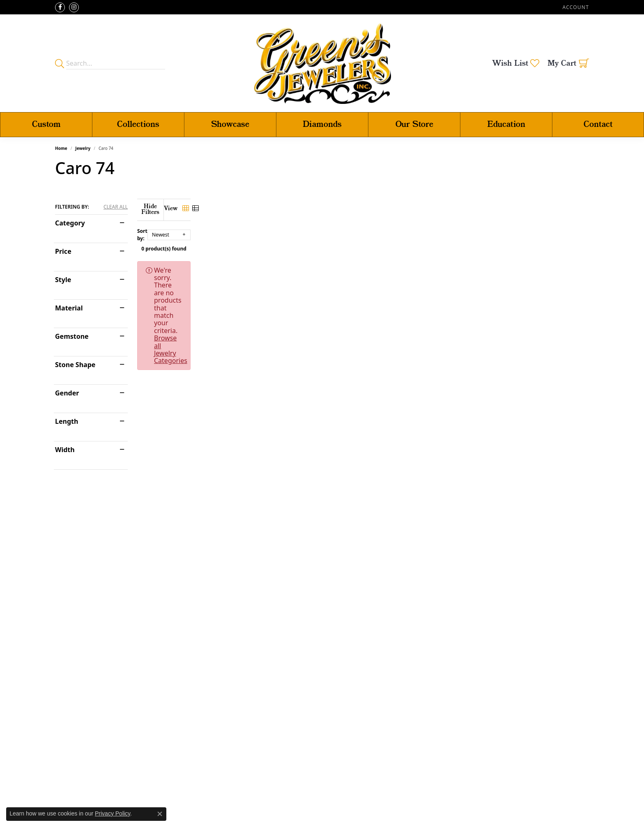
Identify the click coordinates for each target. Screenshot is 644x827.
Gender (67, 393)
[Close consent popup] (160, 814)
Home (61, 148)
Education (506, 125)
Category (70, 223)
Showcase (230, 125)
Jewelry (83, 148)
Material (69, 308)
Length (67, 421)
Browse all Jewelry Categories (383, 264)
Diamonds (322, 125)
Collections (138, 125)
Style (63, 280)
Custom (46, 125)
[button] (575, 7)
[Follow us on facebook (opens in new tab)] (60, 7)
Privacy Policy (113, 813)
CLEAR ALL (116, 207)
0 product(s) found (363, 243)
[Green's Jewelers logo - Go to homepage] (322, 63)
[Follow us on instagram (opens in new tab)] (74, 7)
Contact (598, 125)
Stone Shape (75, 365)
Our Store (414, 125)
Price (63, 251)
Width (65, 450)
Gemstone (72, 336)
